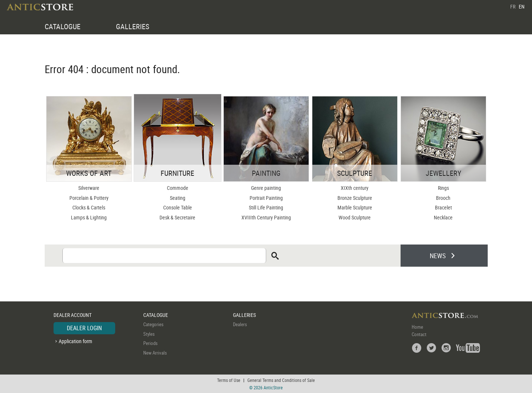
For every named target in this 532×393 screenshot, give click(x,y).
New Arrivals (155, 353)
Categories (153, 324)
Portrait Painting (266, 198)
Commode (178, 188)
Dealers (240, 324)
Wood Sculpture (355, 217)
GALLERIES (133, 26)
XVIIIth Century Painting (266, 217)
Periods (150, 343)
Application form (75, 341)
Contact (419, 334)
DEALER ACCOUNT (73, 315)
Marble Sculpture (355, 207)
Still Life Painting (266, 207)
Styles (149, 334)
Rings (443, 188)
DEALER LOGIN (84, 328)
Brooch (443, 198)
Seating (178, 198)
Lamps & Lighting (89, 217)
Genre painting (266, 188)
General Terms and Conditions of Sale (281, 380)
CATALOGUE (63, 26)
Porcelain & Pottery (89, 198)
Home (417, 327)
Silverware (89, 188)
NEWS (438, 256)
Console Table (178, 207)
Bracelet (443, 207)
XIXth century (355, 188)
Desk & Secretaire (177, 217)
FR (513, 6)
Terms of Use (229, 380)
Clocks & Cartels (89, 207)
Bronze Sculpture (355, 198)
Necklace (443, 217)
